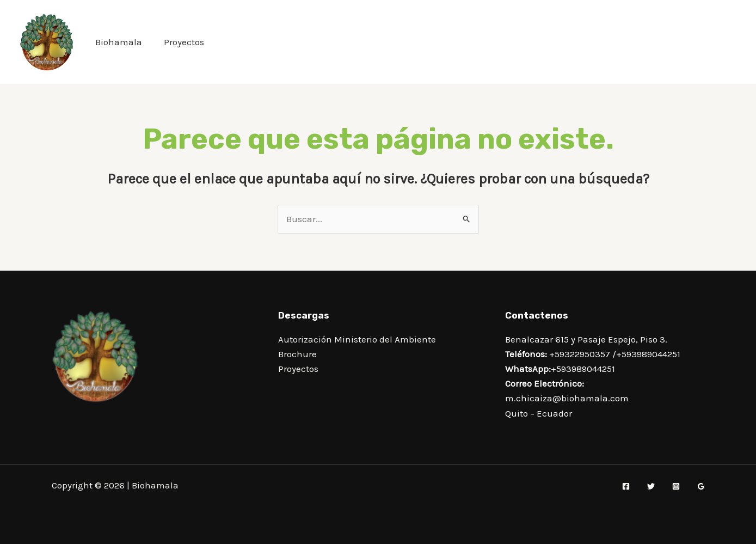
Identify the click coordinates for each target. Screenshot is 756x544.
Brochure (297, 354)
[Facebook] (626, 486)
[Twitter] (651, 486)
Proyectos (184, 42)
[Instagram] (676, 486)
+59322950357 (580, 354)
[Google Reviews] (701, 486)
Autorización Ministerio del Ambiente (357, 339)
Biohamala (119, 42)
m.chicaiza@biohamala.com (567, 398)
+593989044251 (648, 354)
